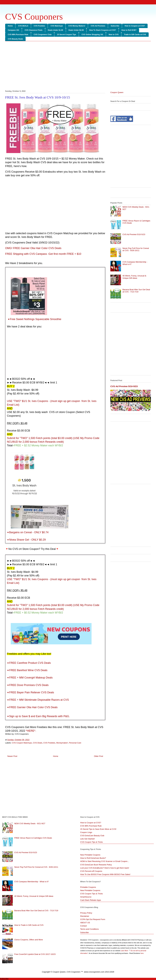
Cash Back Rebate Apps (91, 900)
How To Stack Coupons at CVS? (103, 30)
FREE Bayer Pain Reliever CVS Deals (32, 692)
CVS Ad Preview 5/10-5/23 (134, 234)
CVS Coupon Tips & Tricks (91, 842)
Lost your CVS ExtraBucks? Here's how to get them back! (105, 868)
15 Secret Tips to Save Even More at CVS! (98, 829)
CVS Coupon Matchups (22, 743)
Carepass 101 (13, 30)
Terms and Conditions (89, 929)
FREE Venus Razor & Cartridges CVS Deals (33, 838)
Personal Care (75, 743)
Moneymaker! (62, 743)
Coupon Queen (117, 92)
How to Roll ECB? (129, 30)
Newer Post (12, 756)
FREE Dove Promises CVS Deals (29, 685)
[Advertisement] (78, 66)
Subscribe (115, 26)
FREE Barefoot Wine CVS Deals (28, 670)
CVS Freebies (39, 26)
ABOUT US (85, 923)
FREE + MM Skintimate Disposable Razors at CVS (39, 700)
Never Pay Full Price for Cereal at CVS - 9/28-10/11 (136, 249)
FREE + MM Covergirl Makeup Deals (31, 678)
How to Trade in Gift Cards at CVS (29, 925)
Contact (84, 926)
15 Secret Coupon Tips (67, 35)
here (142, 953)
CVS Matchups (57, 26)
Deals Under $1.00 (55, 30)
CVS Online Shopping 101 (92, 35)
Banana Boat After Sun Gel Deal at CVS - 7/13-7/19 (136, 291)
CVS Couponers (34, 17)
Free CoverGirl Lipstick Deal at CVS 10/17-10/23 (35, 954)
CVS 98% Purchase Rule (18, 35)
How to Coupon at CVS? (135, 26)
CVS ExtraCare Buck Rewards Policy (96, 865)
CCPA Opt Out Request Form (93, 919)
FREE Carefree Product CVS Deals (30, 663)
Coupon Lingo (86, 832)
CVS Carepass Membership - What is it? (31, 882)
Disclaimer (85, 916)
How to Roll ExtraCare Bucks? (93, 858)
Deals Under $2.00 (76, 30)
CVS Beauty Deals (15, 39)
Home (10, 26)
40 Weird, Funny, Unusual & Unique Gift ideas (134, 277)
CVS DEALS (23, 26)
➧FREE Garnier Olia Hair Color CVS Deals (32, 707)
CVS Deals (38, 743)
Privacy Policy (86, 913)
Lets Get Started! (87, 839)
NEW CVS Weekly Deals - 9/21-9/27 (30, 824)
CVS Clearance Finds (33, 30)
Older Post (99, 756)
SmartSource (86, 897)
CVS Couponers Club (43, 35)
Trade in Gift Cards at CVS (135, 35)
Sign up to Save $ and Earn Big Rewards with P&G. (39, 716)
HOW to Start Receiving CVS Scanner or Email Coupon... (105, 861)
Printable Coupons (88, 887)
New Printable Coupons (90, 855)
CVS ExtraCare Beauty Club (92, 836)
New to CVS (114, 35)
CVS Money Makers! (77, 26)
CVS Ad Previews (98, 26)
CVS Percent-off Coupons (91, 871)
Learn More (125, 951)
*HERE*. (31, 731)
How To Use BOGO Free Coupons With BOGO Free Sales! (105, 874)
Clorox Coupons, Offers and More (29, 940)
